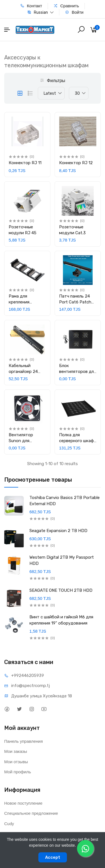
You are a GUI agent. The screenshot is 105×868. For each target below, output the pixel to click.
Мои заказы (16, 751)
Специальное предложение (31, 813)
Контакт (31, 6)
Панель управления (24, 741)
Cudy (9, 824)
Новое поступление (23, 803)
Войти (74, 12)
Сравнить (66, 6)
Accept (53, 857)
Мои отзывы (16, 762)
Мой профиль (18, 772)
